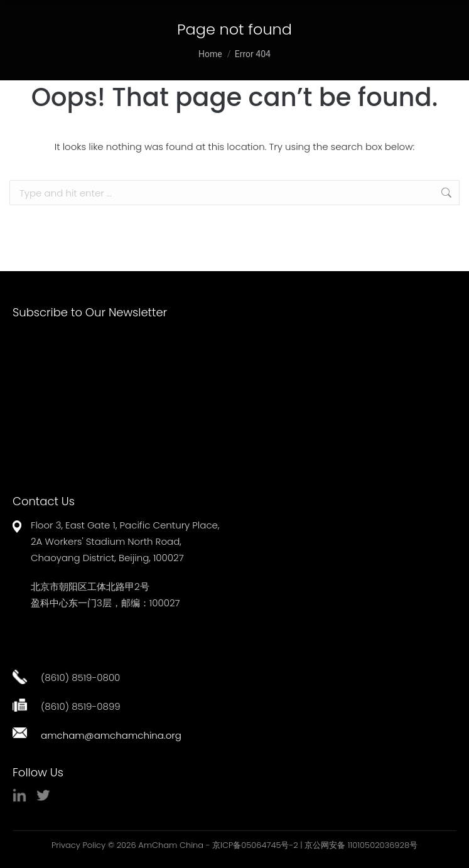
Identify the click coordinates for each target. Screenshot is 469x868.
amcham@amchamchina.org (111, 735)
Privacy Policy (78, 845)
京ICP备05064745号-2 (255, 845)
